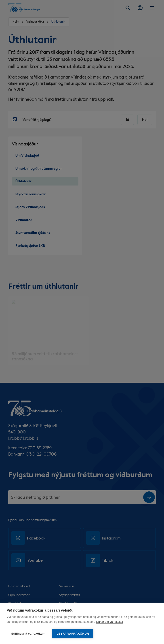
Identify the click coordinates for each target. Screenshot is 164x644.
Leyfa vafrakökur (73, 634)
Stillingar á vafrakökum (28, 634)
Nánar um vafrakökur (110, 622)
